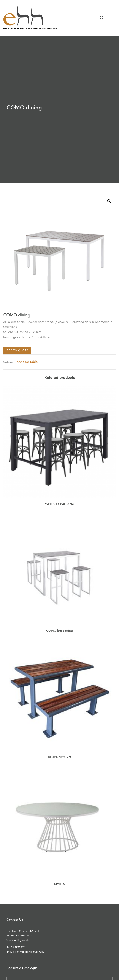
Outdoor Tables (28, 362)
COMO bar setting (59, 631)
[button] (109, 201)
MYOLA (60, 884)
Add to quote (17, 351)
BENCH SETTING (59, 757)
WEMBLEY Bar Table (59, 504)
